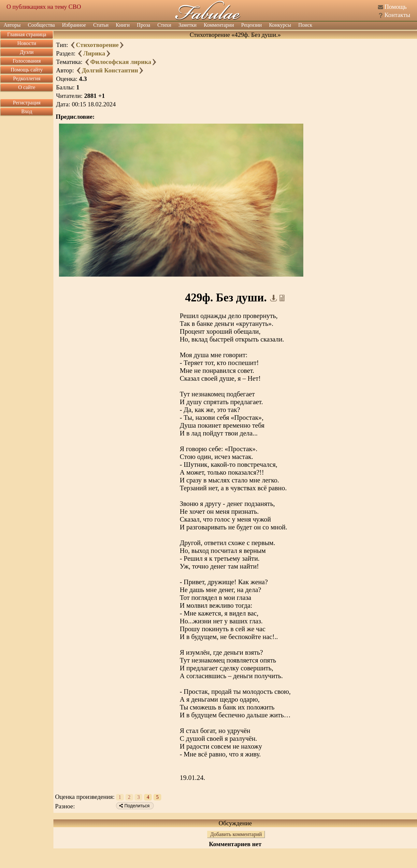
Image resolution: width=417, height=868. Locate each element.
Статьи (101, 25)
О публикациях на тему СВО (44, 7)
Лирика (94, 53)
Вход (27, 111)
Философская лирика (121, 62)
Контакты (397, 15)
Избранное (74, 25)
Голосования (27, 61)
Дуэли (27, 52)
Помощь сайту (27, 70)
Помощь (395, 7)
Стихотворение (97, 45)
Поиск (305, 25)
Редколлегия (27, 78)
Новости (27, 43)
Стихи (164, 25)
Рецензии (251, 25)
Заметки (188, 25)
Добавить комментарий (236, 834)
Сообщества (41, 25)
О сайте (27, 87)
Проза (144, 25)
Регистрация (27, 103)
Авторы (12, 25)
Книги (123, 25)
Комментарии (219, 25)
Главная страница (27, 34)
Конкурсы (280, 25)
